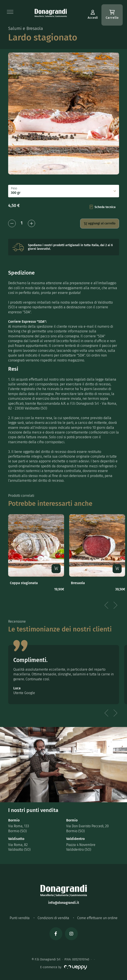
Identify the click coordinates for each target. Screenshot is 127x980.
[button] (10, 12)
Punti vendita (20, 918)
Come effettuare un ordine (97, 918)
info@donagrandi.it (64, 903)
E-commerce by (63, 967)
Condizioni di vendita (53, 918)
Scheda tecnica (103, 207)
